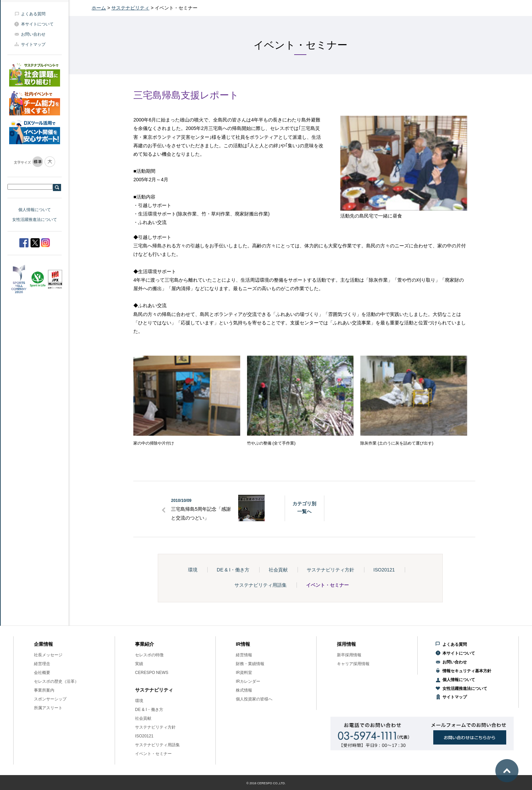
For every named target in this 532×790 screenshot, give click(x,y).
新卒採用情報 (349, 655)
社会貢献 (278, 570)
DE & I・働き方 (233, 570)
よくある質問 (33, 14)
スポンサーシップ (50, 699)
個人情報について (35, 210)
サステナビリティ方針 (330, 570)
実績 (139, 664)
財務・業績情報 (250, 664)
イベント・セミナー (327, 585)
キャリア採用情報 (353, 664)
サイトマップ (33, 44)
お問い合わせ (33, 34)
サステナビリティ (130, 8)
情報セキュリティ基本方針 (467, 671)
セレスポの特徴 (149, 655)
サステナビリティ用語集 (261, 585)
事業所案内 (44, 690)
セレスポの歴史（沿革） (56, 681)
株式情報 (244, 690)
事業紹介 (145, 644)
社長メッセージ (48, 655)
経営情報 (244, 655)
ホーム (99, 8)
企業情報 (43, 644)
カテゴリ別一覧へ (304, 507)
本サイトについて (37, 24)
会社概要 (42, 673)
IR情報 (243, 644)
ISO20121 (384, 570)
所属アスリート (48, 708)
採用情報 (346, 644)
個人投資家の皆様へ (254, 699)
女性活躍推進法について (35, 220)
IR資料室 (244, 673)
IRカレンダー (248, 681)
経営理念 (42, 664)
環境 (193, 570)
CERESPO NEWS (152, 673)
